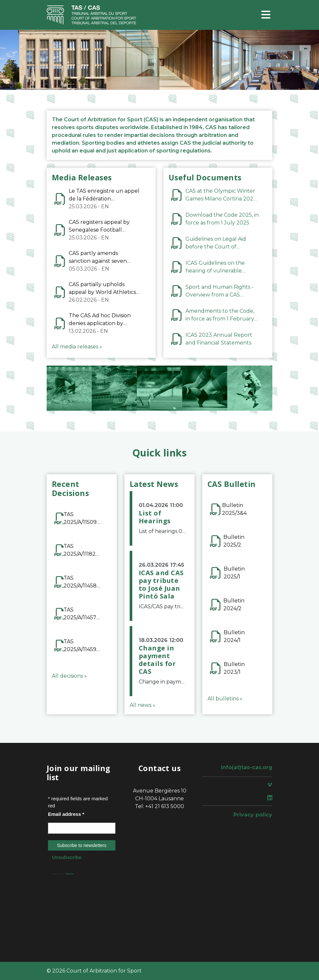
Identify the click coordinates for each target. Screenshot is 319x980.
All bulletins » (225, 699)
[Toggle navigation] (266, 15)
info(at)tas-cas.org (247, 767)
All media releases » (77, 347)
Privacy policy (253, 815)
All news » (142, 705)
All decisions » (69, 676)
